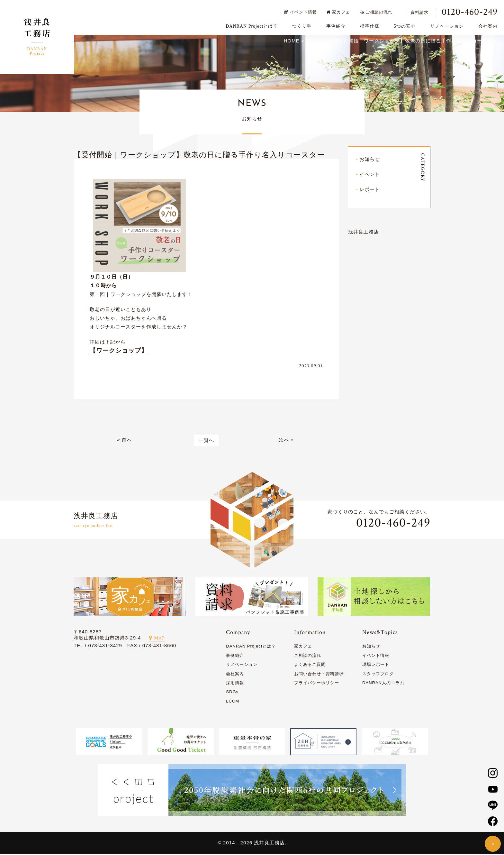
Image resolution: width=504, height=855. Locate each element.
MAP (157, 639)
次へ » (287, 441)
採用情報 (235, 684)
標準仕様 (371, 25)
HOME (292, 41)
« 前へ (125, 441)
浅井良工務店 (364, 232)
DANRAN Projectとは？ (253, 25)
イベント (370, 175)
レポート (370, 190)
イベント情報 (302, 10)
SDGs (232, 693)
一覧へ (206, 441)
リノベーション (449, 25)
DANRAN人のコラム (383, 684)
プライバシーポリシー (317, 684)
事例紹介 (337, 25)
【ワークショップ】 (119, 351)
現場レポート (376, 665)
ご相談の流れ (378, 10)
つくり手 (303, 25)
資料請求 (421, 11)
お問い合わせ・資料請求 (319, 675)
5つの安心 (406, 25)
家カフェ (340, 10)
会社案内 (490, 25)
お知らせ (370, 160)
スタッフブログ (378, 675)
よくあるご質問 (310, 665)
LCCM (233, 702)
